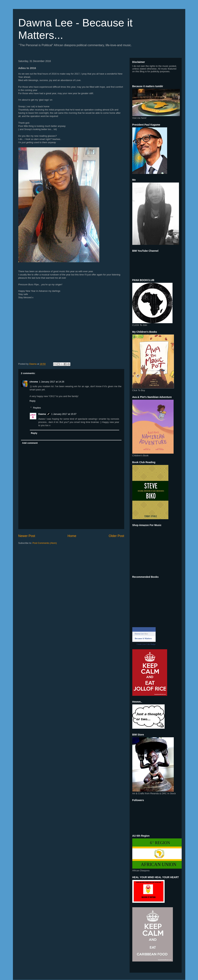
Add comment (30, 443)
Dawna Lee (139, 634)
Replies (37, 408)
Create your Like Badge (146, 644)
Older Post (117, 536)
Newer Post (27, 536)
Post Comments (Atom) (45, 543)
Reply (33, 401)
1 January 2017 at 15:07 (64, 414)
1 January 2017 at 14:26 (52, 382)
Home (72, 536)
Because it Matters (143, 638)
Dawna (42, 414)
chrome (34, 382)
